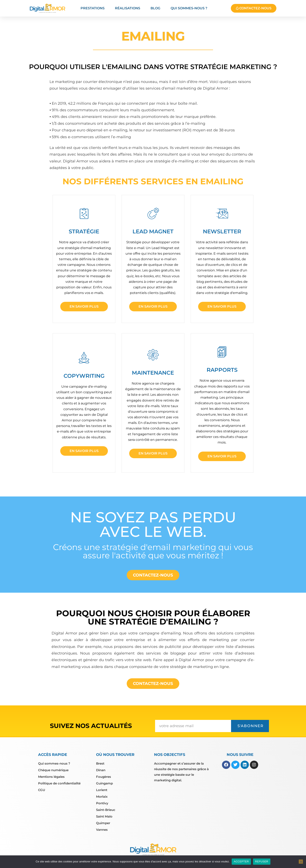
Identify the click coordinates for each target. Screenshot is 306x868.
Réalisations (128, 8)
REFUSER (262, 861)
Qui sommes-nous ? (189, 8)
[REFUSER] (301, 862)
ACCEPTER (241, 861)
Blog (155, 8)
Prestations (93, 8)
